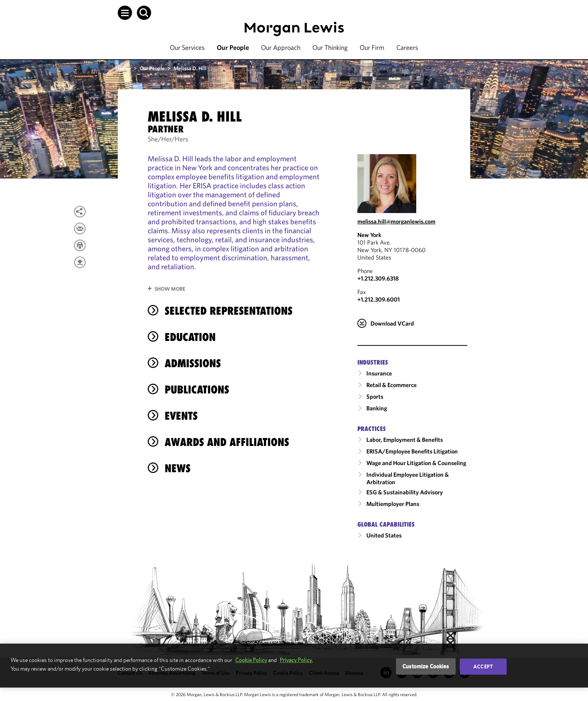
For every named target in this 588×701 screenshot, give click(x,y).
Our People (233, 47)
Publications (197, 390)
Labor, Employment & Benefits (405, 440)
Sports (375, 396)
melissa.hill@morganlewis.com (396, 221)
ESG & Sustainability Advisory (405, 492)
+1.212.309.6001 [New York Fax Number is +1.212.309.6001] (379, 299)
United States (384, 535)
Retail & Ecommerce (391, 385)
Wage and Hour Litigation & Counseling (416, 463)
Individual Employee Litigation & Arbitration (408, 478)
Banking (377, 408)
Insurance (379, 373)
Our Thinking (330, 47)
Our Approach (281, 47)
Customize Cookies (426, 666)
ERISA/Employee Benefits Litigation (412, 451)
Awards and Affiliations (227, 442)
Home (124, 68)
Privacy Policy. (296, 660)
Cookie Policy (251, 660)
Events (181, 416)
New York (369, 235)
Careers (407, 47)
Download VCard (392, 323)
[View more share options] (80, 212)
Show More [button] (170, 289)
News (178, 468)
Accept (483, 666)
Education (190, 337)
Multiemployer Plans (393, 504)
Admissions (193, 363)
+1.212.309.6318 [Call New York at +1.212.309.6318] (378, 278)
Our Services (187, 47)
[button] (125, 13)
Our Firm (372, 47)
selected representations (229, 311)
